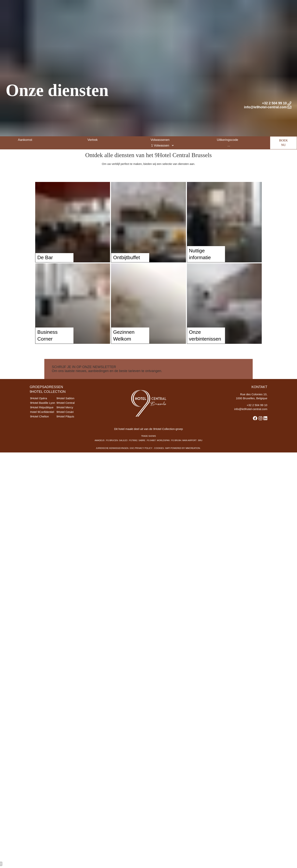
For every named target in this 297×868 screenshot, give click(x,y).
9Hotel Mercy (69, 416)
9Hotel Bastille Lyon (44, 411)
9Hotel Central (70, 411)
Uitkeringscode (227, 123)
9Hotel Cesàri (70, 422)
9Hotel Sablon (70, 406)
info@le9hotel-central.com (249, 418)
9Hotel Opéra (40, 406)
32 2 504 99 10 (257, 414)
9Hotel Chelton (41, 427)
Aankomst (25, 123)
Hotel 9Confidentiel (44, 422)
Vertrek (93, 123)
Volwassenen (160, 123)
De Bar (28, 261)
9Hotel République (43, 416)
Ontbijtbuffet (109, 261)
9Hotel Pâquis (70, 427)
